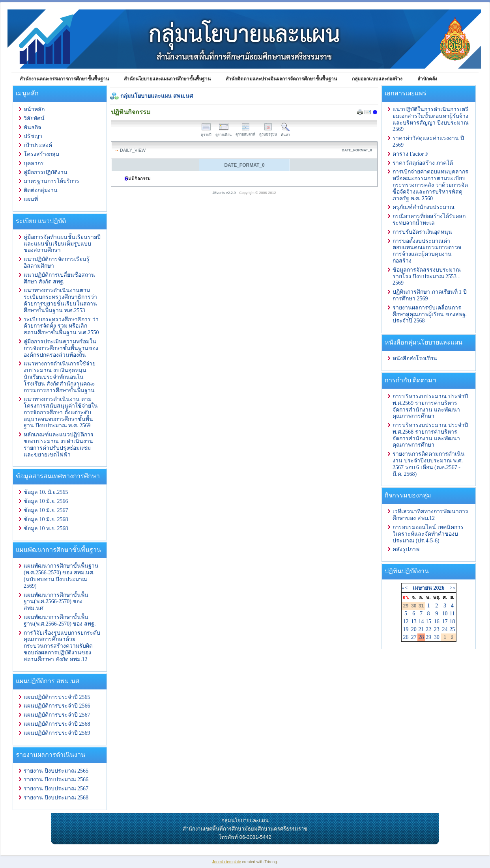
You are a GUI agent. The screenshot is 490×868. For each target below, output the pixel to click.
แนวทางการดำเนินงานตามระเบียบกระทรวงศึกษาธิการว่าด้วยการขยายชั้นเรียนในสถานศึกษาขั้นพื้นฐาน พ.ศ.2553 (60, 300)
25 (452, 629)
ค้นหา (285, 133)
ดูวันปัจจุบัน (268, 132)
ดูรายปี (206, 133)
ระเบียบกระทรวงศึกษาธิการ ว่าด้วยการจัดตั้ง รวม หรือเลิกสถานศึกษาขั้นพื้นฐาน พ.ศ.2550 (61, 326)
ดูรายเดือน (223, 133)
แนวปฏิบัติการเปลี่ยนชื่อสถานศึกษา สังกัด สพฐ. (59, 278)
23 (437, 629)
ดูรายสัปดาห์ (245, 132)
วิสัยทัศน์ (34, 118)
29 (428, 637)
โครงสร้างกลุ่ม (41, 154)
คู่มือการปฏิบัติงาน (46, 172)
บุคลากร (34, 163)
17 (445, 621)
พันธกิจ (32, 128)
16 (437, 621)
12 (406, 621)
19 (406, 629)
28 (421, 637)
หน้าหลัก (34, 109)
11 (452, 614)
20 (414, 629)
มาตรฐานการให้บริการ (51, 181)
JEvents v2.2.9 (225, 193)
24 (445, 629)
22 (428, 629)
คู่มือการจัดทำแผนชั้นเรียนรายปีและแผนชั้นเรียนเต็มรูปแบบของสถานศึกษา (62, 244)
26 (406, 637)
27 (414, 637)
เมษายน (422, 588)
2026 (439, 588)
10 (445, 614)
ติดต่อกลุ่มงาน (41, 190)
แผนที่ (31, 199)
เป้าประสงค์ (38, 145)
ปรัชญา (33, 136)
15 (428, 621)
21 (421, 629)
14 (421, 621)
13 (414, 621)
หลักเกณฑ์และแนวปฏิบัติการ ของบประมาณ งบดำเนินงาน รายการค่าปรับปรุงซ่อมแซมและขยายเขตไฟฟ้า (59, 444)
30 (437, 637)
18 (452, 621)
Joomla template (227, 862)
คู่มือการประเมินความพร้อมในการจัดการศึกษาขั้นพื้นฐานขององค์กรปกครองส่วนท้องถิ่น (61, 348)
